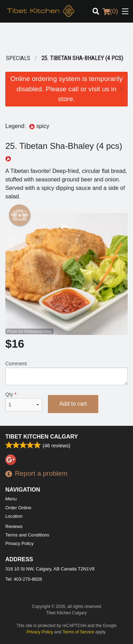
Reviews (14, 526)
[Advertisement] (66, 39)
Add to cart (73, 404)
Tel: (24, 579)
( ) (110, 11)
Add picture (20, 215)
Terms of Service (78, 632)
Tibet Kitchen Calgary (42, 437)
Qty (24, 401)
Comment (66, 373)
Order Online (18, 508)
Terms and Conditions (27, 535)
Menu (11, 499)
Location (14, 516)
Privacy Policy (20, 543)
